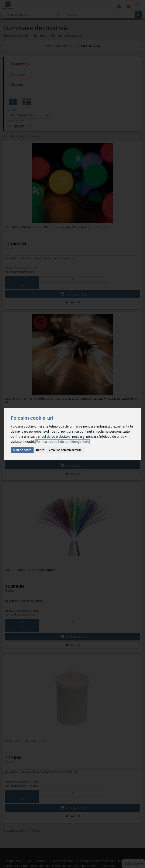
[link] (62, 442)
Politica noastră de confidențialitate (62, 442)
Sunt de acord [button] (22, 450)
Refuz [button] (40, 450)
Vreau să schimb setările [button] (65, 450)
